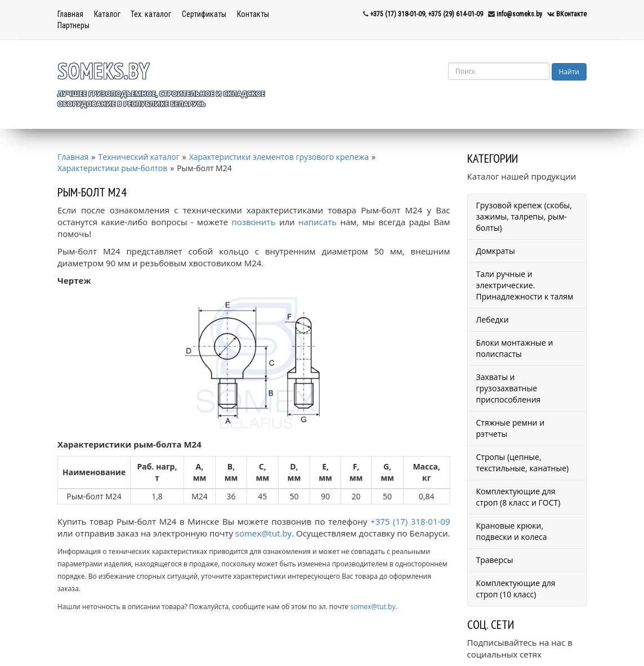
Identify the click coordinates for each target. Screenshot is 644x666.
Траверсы (495, 560)
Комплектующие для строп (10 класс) (516, 589)
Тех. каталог (151, 14)
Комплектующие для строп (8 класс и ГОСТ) (518, 497)
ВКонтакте (571, 14)
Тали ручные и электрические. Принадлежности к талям (525, 285)
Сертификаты (204, 14)
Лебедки (493, 319)
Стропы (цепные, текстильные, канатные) (523, 462)
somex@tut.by (263, 533)
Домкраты (496, 251)
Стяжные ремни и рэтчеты (511, 428)
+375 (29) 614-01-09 (455, 14)
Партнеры (73, 25)
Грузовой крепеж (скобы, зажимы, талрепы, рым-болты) (524, 216)
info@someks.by (519, 14)
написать (317, 222)
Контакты (253, 14)
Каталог (107, 14)
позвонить (253, 222)
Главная (70, 14)
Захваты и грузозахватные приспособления (509, 388)
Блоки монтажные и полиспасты (515, 348)
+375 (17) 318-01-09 (397, 14)
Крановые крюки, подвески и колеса (512, 531)
